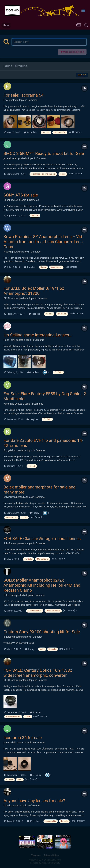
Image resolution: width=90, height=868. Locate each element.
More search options (72, 52)
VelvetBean (10, 497)
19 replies (33, 821)
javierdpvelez (11, 158)
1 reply (34, 513)
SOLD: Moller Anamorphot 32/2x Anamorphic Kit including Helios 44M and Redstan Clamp (42, 585)
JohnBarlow (10, 543)
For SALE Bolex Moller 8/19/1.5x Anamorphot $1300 (34, 291)
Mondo (7, 806)
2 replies (32, 419)
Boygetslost (10, 450)
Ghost (7, 200)
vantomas (9, 404)
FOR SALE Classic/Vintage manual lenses (42, 539)
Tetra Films (10, 595)
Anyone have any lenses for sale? (34, 801)
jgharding (9, 637)
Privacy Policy (51, 855)
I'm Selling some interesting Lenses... (38, 335)
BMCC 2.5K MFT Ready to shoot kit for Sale (44, 153)
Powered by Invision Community (45, 863)
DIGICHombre (11, 298)
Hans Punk (9, 340)
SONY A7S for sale (21, 195)
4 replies (30, 267)
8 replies (33, 372)
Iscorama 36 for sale (23, 738)
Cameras (33, 100)
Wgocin (8, 252)
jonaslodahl (10, 743)
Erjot (6, 100)
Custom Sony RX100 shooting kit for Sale (42, 632)
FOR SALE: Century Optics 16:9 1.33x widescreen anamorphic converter (38, 673)
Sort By (82, 75)
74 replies (30, 132)
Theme (36, 855)
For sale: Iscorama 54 (23, 95)
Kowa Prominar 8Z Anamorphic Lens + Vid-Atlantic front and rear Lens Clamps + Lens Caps (43, 242)
